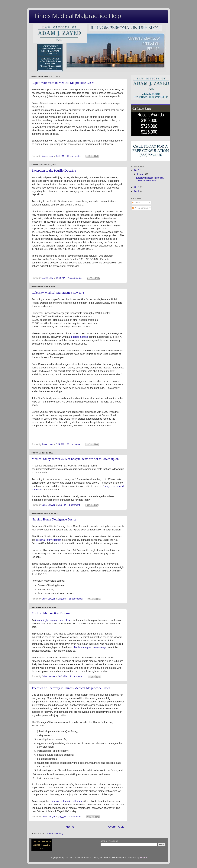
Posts (136, 203)
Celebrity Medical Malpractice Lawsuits (58, 293)
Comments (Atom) (54, 833)
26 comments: (76, 599)
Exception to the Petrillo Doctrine (54, 170)
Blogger (144, 858)
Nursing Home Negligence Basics (54, 519)
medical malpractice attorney (66, 801)
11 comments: (74, 156)
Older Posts (116, 827)
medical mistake (79, 337)
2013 (137, 170)
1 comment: (75, 505)
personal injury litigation (49, 540)
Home (70, 827)
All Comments (140, 208)
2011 (137, 191)
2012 (137, 187)
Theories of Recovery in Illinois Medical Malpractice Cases (71, 688)
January (141, 174)
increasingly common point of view (54, 620)
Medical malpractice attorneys (90, 647)
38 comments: (74, 444)
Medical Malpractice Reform (51, 613)
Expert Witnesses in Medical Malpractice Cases (63, 83)
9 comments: (77, 676)
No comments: (75, 278)
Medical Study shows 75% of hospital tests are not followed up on (75, 459)
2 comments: (75, 817)
